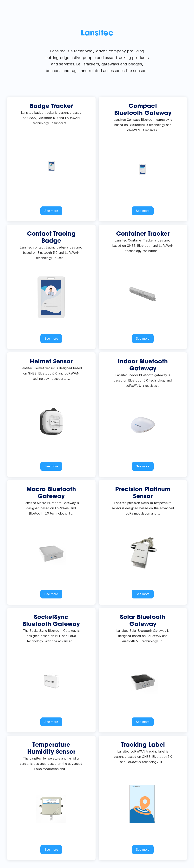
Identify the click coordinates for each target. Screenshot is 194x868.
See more (51, 211)
